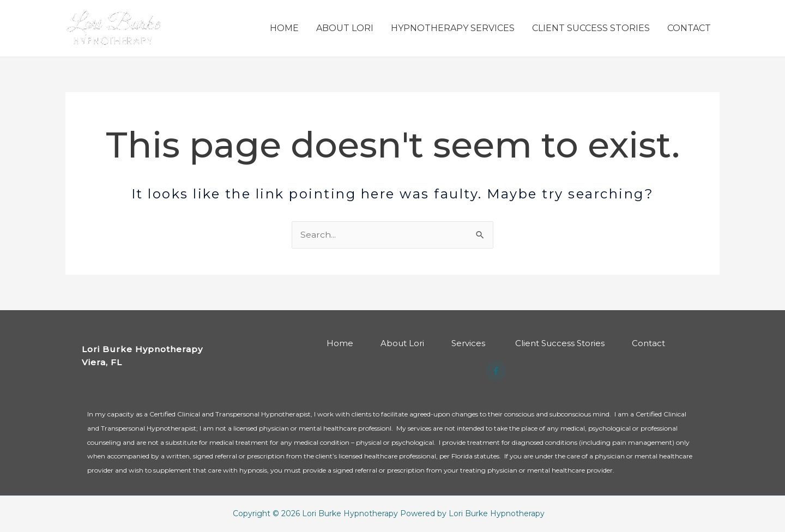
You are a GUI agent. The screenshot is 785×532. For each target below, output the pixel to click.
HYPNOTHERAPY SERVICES (453, 29)
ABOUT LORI (345, 29)
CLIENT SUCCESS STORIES (591, 29)
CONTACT (689, 29)
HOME (284, 29)
